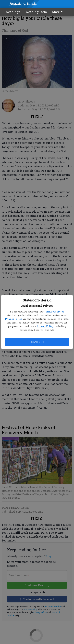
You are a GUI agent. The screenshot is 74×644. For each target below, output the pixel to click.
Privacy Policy (13, 319)
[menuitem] (58, 12)
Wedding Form (36, 12)
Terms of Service (54, 312)
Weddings (13, 12)
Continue (37, 342)
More (58, 12)
